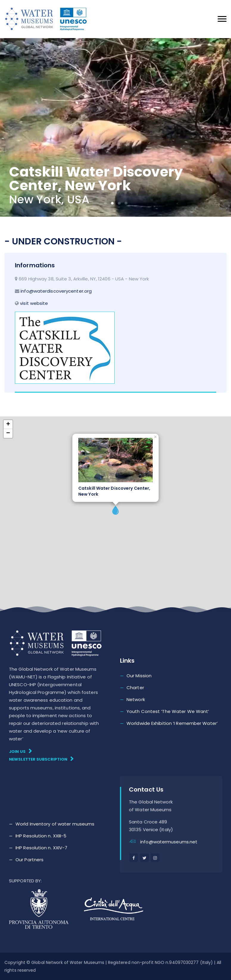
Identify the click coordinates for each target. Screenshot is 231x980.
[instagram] (155, 858)
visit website (34, 303)
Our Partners (29, 860)
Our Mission (139, 676)
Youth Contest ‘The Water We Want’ (168, 711)
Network (136, 699)
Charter (135, 688)
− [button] (8, 433)
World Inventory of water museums (55, 824)
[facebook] (134, 858)
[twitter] (144, 858)
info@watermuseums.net (169, 842)
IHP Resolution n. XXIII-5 (41, 836)
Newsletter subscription (41, 759)
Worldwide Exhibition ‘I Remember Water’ (172, 723)
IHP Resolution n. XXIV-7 (41, 848)
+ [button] (8, 425)
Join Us (20, 751)
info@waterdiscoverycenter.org (56, 291)
